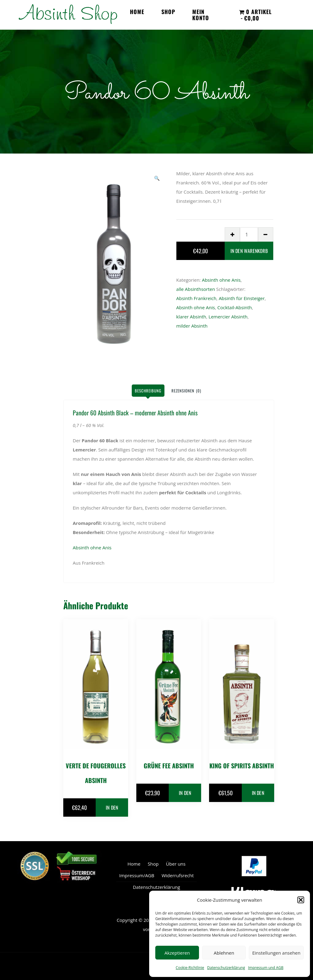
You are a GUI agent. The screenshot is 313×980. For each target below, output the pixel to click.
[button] (301, 900)
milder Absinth (192, 326)
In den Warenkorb (249, 251)
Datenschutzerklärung (226, 968)
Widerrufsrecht (178, 875)
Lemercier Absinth (228, 317)
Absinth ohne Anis (221, 280)
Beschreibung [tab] (148, 391)
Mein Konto (201, 15)
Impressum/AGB (137, 875)
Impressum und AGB (266, 968)
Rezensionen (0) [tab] (186, 391)
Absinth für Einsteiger (242, 298)
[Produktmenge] (249, 234)
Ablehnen (224, 953)
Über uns (176, 864)
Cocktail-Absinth (235, 307)
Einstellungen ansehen (276, 953)
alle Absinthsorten (196, 289)
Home (137, 12)
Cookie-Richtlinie (190, 968)
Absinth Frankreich (196, 298)
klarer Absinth (191, 317)
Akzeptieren (177, 953)
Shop (168, 12)
